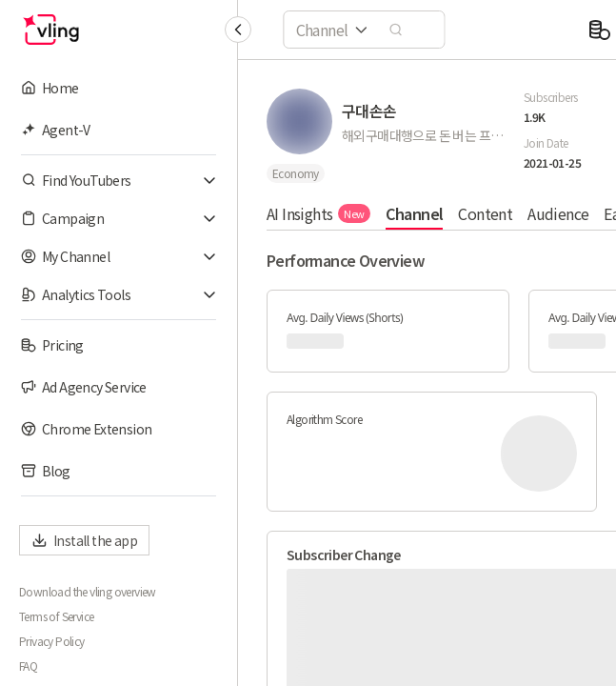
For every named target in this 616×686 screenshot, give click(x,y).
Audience (558, 213)
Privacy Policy (52, 641)
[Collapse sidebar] (238, 30)
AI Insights (318, 213)
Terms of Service (56, 616)
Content (485, 213)
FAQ (28, 666)
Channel (415, 213)
